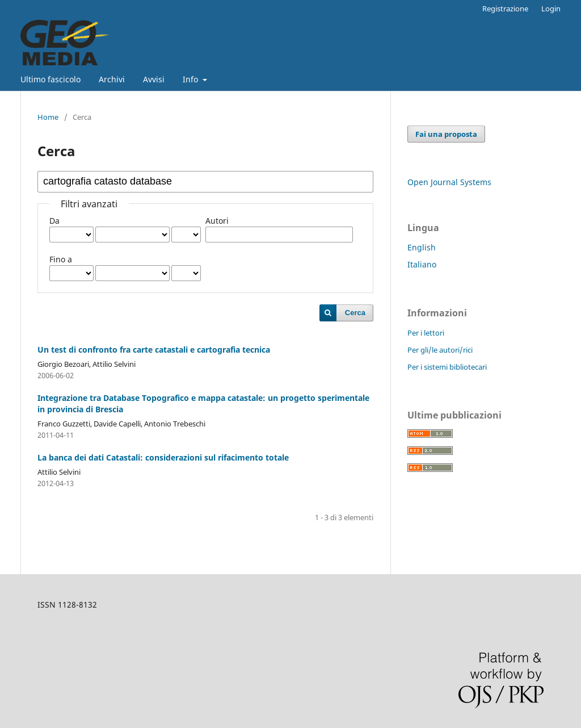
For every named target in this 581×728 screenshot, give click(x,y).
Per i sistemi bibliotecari (447, 367)
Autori (217, 221)
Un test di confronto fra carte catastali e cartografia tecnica (154, 350)
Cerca (355, 313)
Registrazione (505, 9)
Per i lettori (426, 333)
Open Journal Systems (449, 182)
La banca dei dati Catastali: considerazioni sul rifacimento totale (163, 457)
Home (48, 117)
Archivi (112, 79)
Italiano (422, 264)
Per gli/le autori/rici (440, 350)
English (422, 247)
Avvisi (154, 79)
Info (191, 79)
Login (551, 9)
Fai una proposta (446, 134)
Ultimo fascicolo (50, 79)
